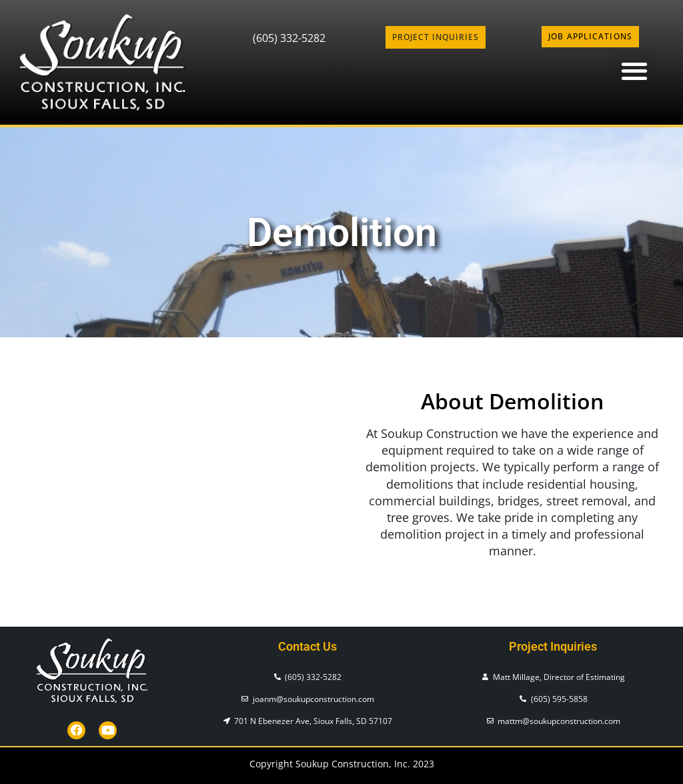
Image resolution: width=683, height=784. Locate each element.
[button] (635, 71)
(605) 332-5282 (289, 38)
